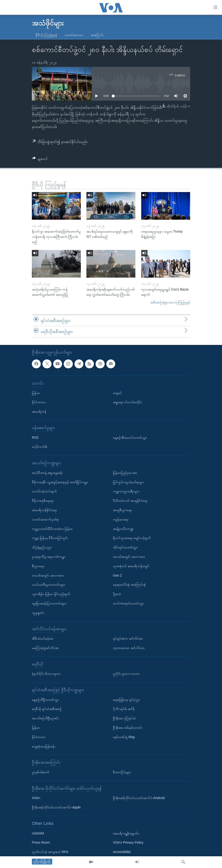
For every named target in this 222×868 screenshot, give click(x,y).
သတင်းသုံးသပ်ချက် (44, 491)
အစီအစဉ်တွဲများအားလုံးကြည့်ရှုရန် (170, 302)
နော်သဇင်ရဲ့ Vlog (124, 737)
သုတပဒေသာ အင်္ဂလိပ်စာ (129, 648)
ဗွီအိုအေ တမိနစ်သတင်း (128, 728)
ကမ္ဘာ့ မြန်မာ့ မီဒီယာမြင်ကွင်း (50, 538)
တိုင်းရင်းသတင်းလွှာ (125, 547)
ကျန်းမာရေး (121, 519)
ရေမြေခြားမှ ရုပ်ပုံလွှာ (126, 700)
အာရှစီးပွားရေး (122, 510)
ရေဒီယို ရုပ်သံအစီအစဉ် (47, 709)
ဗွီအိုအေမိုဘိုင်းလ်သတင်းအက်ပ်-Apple (56, 807)
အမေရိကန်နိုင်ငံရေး (44, 510)
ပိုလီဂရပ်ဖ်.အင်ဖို (124, 709)
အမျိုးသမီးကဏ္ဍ (123, 529)
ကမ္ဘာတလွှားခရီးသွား (126, 491)
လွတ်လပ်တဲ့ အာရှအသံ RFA (50, 852)
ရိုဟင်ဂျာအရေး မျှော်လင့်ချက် (132, 538)
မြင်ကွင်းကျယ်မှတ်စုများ (128, 482)
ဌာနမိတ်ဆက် (41, 772)
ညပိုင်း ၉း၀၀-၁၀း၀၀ (126, 674)
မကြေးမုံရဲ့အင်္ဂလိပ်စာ (45, 648)
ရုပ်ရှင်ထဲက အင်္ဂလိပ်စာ (128, 638)
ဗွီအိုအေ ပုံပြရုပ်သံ (124, 718)
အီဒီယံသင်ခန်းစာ (43, 638)
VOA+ (36, 798)
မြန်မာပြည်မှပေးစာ (125, 473)
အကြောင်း (97, 35)
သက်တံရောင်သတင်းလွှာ (129, 603)
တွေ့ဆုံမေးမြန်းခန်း (44, 746)
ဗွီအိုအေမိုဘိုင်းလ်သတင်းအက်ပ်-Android (139, 798)
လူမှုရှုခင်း (38, 613)
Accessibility (122, 852)
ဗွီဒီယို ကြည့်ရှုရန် (46, 35)
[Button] (40, 160)
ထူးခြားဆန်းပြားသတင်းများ (49, 603)
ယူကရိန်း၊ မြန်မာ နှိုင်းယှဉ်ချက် (51, 594)
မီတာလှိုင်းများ (122, 772)
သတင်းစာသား (74, 35)
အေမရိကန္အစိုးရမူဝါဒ (126, 833)
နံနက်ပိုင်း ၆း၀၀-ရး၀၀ (46, 674)
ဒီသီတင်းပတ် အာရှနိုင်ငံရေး (130, 501)
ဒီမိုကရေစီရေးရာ (43, 501)
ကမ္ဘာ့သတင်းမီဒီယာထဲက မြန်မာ (52, 529)
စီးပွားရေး (38, 566)
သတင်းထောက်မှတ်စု (45, 519)
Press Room (41, 842)
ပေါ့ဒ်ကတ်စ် (40, 447)
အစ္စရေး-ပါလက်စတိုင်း (127, 402)
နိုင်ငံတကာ (39, 402)
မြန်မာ (36, 393)
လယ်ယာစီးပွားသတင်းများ (48, 585)
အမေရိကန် (39, 411)
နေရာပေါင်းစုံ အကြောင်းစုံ (129, 585)
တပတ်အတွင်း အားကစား (48, 575)
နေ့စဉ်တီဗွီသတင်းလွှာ (46, 700)
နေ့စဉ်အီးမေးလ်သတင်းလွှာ (130, 438)
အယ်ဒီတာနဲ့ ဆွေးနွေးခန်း (47, 473)
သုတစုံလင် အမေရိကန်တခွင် (131, 566)
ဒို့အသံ (117, 594)
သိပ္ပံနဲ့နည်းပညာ (42, 547)
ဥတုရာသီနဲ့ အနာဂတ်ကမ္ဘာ (49, 557)
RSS (35, 438)
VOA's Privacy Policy (128, 842)
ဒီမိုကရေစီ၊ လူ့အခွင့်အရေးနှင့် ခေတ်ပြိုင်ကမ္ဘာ (60, 482)
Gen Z (117, 575)
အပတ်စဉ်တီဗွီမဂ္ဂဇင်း (45, 718)
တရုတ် (117, 393)
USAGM (38, 833)
